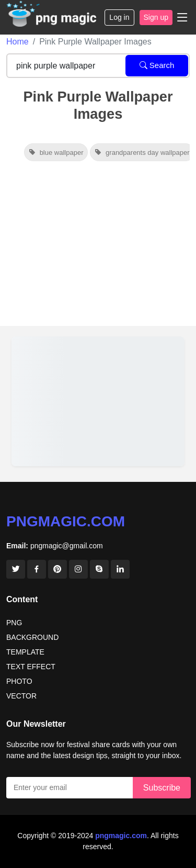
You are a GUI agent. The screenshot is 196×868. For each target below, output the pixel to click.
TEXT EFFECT (31, 667)
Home (18, 42)
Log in (119, 17)
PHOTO (19, 681)
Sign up (156, 17)
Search (157, 65)
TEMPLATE (25, 652)
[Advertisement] (98, 250)
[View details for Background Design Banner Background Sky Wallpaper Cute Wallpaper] (98, 401)
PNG (14, 623)
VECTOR (21, 696)
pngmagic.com (66, 521)
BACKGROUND (32, 637)
